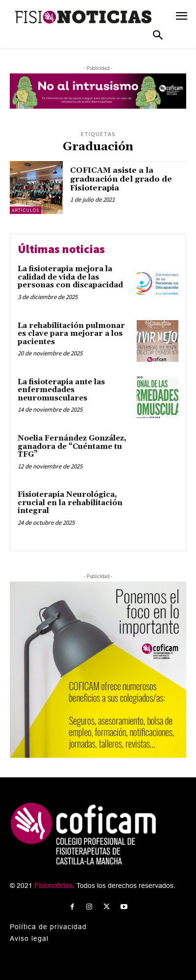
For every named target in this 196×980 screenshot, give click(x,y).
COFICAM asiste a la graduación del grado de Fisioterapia (121, 179)
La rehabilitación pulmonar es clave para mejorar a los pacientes (71, 334)
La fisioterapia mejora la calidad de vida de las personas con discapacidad (70, 277)
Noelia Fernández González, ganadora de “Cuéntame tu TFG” (72, 446)
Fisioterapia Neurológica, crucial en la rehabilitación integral (70, 503)
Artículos (25, 210)
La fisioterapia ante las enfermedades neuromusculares (61, 390)
